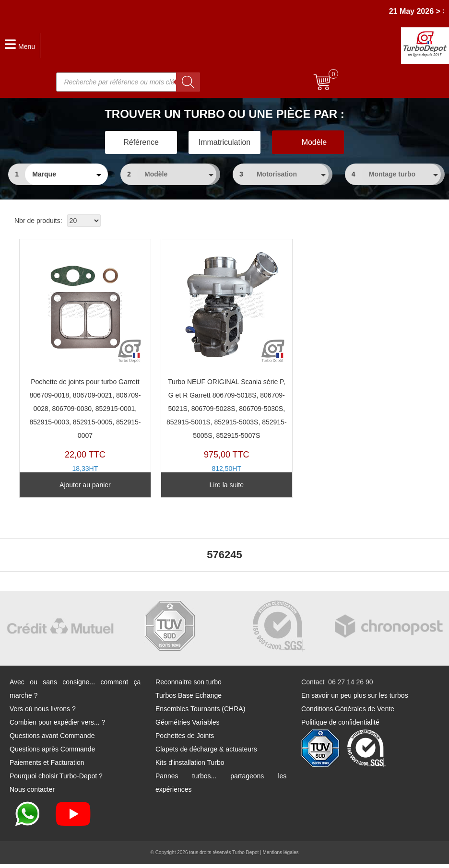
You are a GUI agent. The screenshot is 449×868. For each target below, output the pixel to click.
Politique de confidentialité (340, 726)
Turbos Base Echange (189, 699)
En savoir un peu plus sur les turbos (355, 699)
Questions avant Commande (52, 739)
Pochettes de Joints (185, 739)
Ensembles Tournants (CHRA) (200, 713)
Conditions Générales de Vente (348, 713)
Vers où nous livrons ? (43, 713)
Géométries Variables (188, 726)
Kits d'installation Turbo (190, 766)
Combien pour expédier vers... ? (57, 726)
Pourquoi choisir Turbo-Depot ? (56, 780)
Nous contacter (32, 793)
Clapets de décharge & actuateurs (206, 753)
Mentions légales (280, 856)
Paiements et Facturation (47, 766)
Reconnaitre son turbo (189, 686)
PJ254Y (82, 362)
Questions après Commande (52, 753)
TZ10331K (218, 369)
